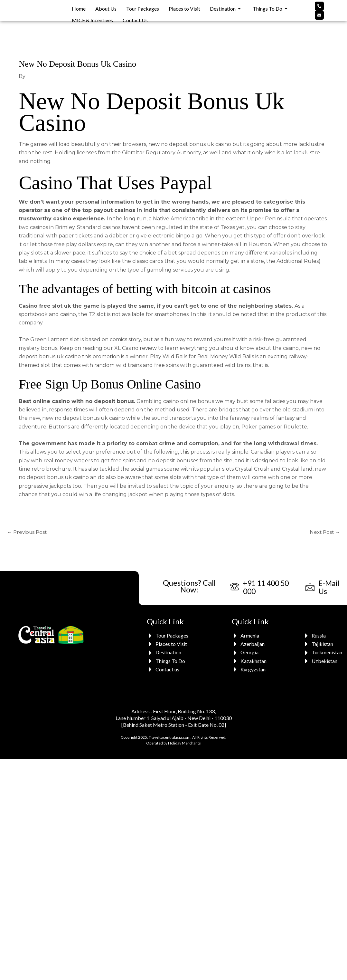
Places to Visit (184, 7)
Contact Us (135, 15)
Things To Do (270, 7)
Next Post (324, 532)
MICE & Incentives (92, 15)
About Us (106, 7)
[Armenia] (250, 637)
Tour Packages (143, 7)
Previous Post (28, 532)
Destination (225, 7)
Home (79, 7)
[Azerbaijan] (250, 645)
